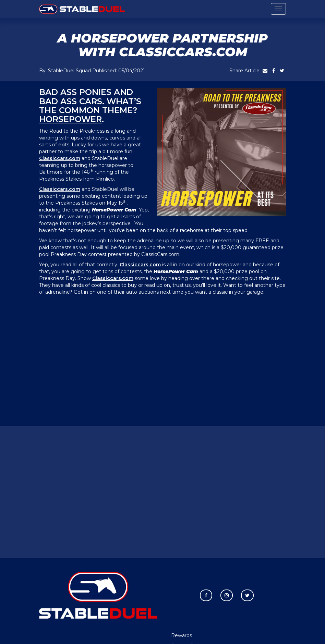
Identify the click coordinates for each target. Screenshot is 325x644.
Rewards (182, 635)
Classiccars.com (60, 158)
